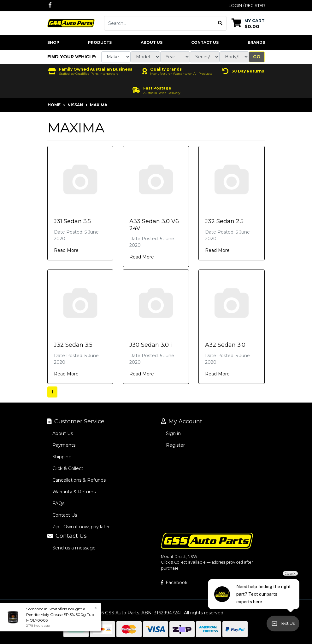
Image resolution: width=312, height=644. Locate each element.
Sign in (173, 433)
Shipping (62, 457)
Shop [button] (53, 42)
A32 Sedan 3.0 (225, 345)
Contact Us (205, 42)
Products (100, 42)
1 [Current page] (52, 392)
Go (257, 57)
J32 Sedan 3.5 (73, 345)
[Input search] (159, 23)
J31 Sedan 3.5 (72, 221)
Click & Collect (68, 468)
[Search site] (220, 23)
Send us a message (74, 548)
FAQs (58, 503)
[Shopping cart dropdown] (248, 23)
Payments (64, 445)
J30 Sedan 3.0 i (151, 345)
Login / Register (247, 5)
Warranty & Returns (74, 492)
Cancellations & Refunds (79, 480)
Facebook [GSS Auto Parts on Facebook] (174, 583)
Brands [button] (256, 42)
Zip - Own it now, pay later (81, 527)
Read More (66, 250)
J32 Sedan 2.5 (224, 221)
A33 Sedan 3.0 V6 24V (154, 225)
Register (175, 445)
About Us (152, 42)
